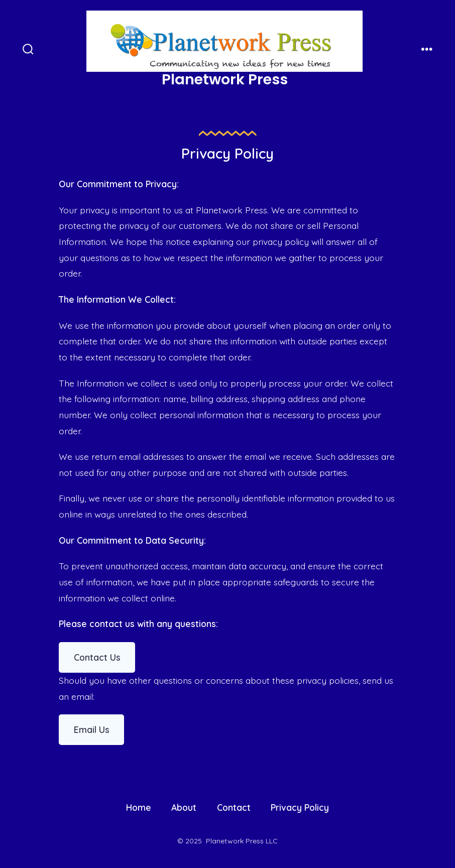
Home (139, 807)
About (184, 807)
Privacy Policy (300, 807)
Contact (234, 807)
